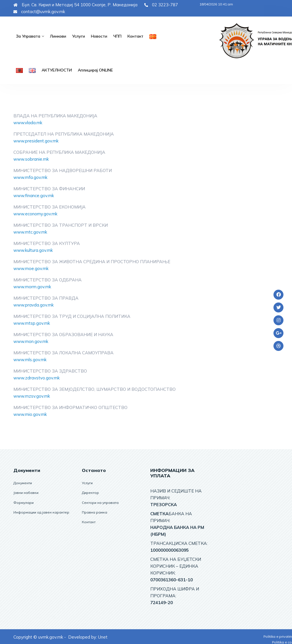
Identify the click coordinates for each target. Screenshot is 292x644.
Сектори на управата (100, 502)
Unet (103, 636)
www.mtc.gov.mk (30, 231)
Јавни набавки (26, 492)
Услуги (78, 36)
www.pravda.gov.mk (34, 304)
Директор (90, 492)
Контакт (134, 36)
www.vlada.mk (28, 122)
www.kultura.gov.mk (33, 250)
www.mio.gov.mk (30, 414)
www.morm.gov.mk (32, 286)
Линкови (57, 36)
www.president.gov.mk (36, 140)
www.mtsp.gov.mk (32, 323)
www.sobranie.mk (31, 159)
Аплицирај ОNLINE (94, 69)
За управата (28, 36)
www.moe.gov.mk (31, 268)
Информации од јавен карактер (41, 511)
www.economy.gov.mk (35, 213)
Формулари (24, 502)
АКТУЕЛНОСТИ (56, 69)
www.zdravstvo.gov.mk (36, 377)
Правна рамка (95, 511)
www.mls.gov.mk (30, 359)
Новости (98, 36)
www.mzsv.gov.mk (32, 395)
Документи (23, 482)
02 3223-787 (161, 5)
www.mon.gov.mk (31, 341)
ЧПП (116, 36)
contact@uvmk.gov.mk (39, 12)
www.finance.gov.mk (34, 195)
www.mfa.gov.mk (30, 177)
